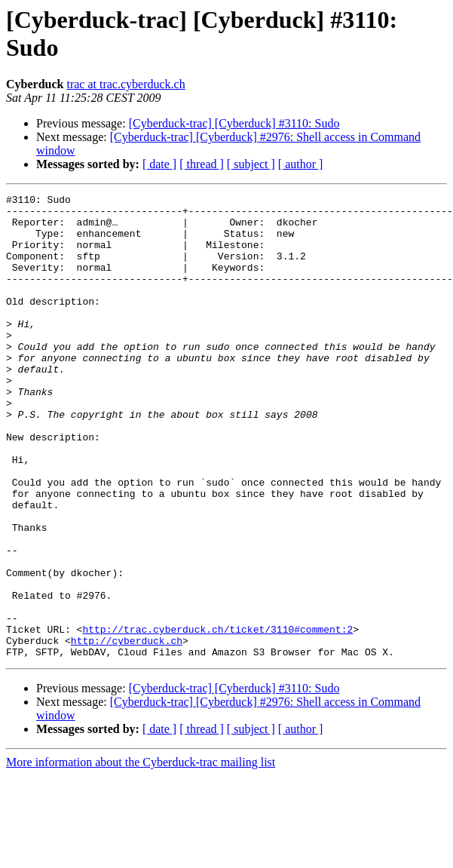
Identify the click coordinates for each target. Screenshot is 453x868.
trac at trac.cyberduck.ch (125, 84)
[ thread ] (202, 164)
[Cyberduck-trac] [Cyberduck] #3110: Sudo (234, 123)
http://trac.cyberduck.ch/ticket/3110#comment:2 (217, 717)
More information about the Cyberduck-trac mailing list (141, 855)
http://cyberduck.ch (127, 731)
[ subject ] (251, 164)
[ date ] (159, 164)
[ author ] (301, 164)
